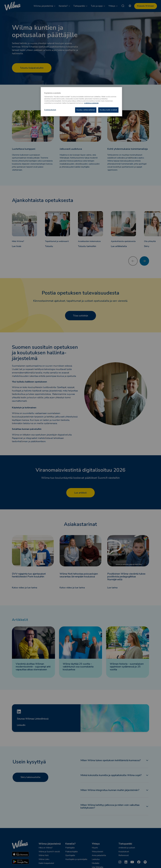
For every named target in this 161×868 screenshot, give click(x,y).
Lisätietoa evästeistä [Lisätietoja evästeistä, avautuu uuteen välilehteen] (91, 103)
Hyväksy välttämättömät (86, 110)
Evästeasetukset (50, 110)
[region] (81, 102)
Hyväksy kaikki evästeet (108, 110)
